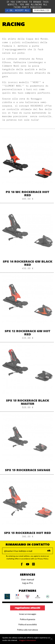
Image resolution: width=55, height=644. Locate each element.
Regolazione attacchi (27, 608)
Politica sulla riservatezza (27, 630)
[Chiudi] (51, 639)
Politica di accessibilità (28, 624)
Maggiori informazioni (27, 640)
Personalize (42, 10)
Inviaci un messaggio (28, 614)
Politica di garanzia (27, 619)
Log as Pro (28, 583)
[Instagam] (33, 565)
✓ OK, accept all (18, 10)
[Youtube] (28, 565)
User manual (28, 579)
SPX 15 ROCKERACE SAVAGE (28, 470)
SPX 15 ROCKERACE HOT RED (27, 533)
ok (49, 551)
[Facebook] (22, 565)
